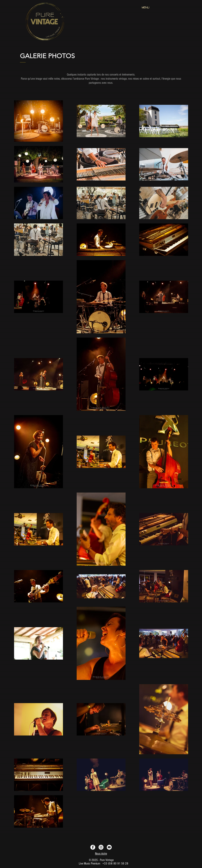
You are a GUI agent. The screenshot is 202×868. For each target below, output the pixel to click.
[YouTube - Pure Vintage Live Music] (109, 847)
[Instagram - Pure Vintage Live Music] (101, 847)
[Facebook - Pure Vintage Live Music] (93, 847)
